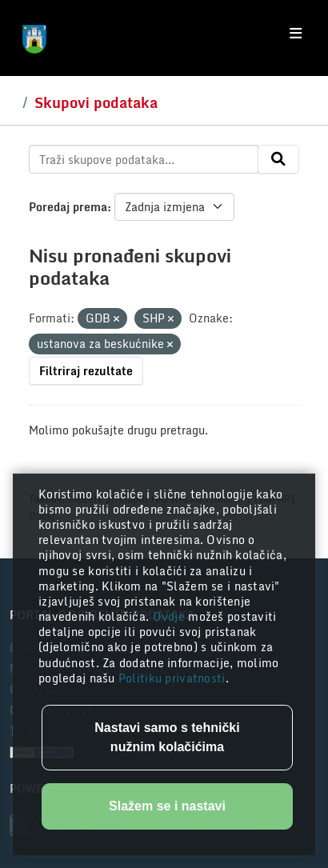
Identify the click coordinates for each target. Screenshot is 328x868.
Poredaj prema (68, 207)
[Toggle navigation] (296, 34)
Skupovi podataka (96, 102)
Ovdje (171, 616)
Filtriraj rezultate (86, 371)
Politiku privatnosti (172, 678)
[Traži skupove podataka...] (144, 159)
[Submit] (278, 159)
